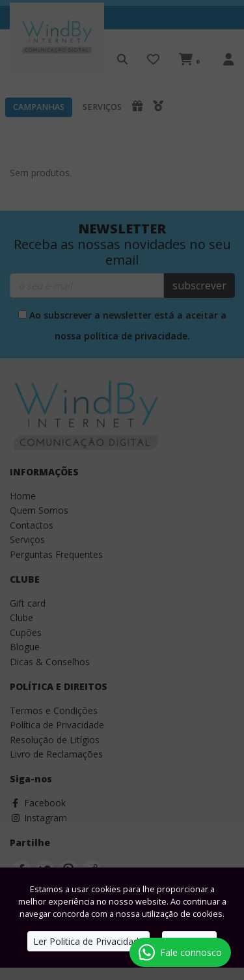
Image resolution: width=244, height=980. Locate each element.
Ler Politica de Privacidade (88, 941)
